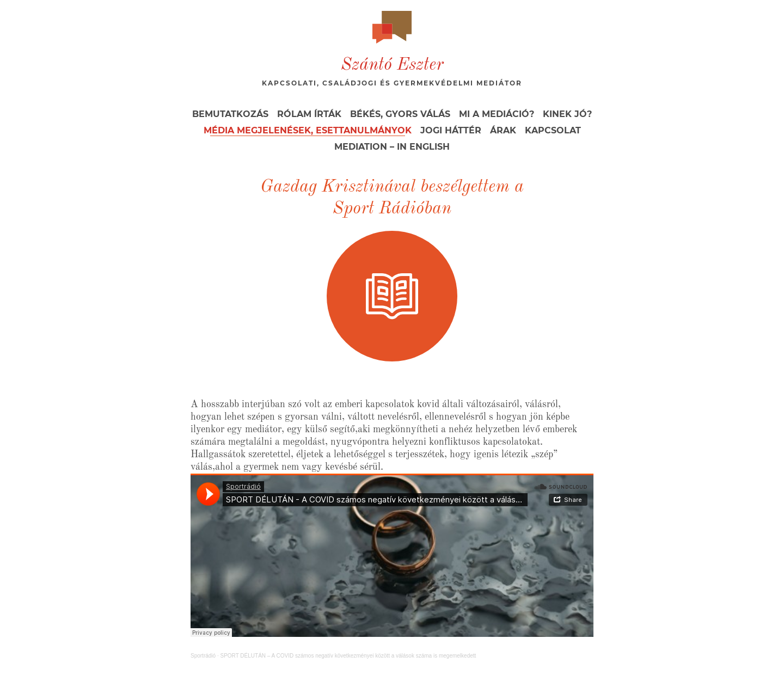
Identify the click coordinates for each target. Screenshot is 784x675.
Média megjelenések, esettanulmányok (308, 130)
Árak (503, 130)
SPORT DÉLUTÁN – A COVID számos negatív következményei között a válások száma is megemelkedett (348, 656)
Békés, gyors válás (400, 114)
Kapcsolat (553, 130)
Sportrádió (203, 656)
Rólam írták (309, 114)
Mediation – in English (392, 147)
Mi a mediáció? (497, 114)
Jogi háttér (451, 130)
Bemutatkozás (230, 114)
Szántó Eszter (392, 65)
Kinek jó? (567, 114)
